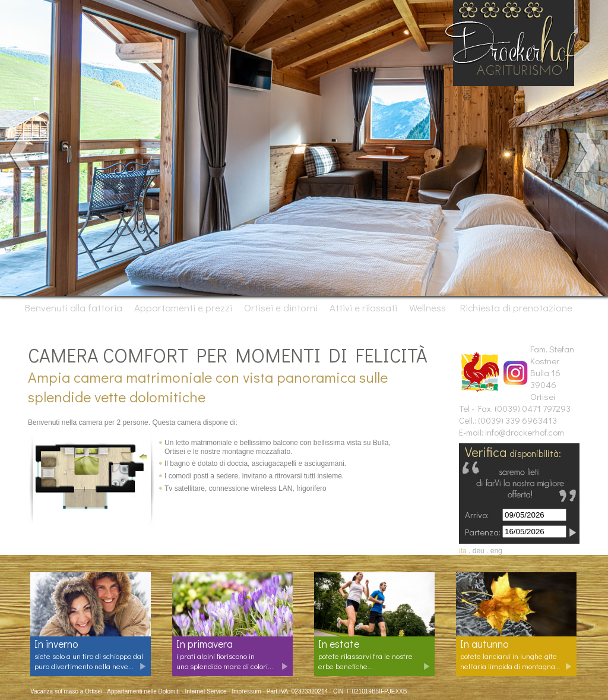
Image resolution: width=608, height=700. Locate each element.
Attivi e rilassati (365, 308)
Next (586, 153)
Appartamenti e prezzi (184, 308)
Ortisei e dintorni (282, 308)
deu (479, 551)
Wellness (429, 308)
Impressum (246, 691)
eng (496, 551)
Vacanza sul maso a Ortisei (66, 691)
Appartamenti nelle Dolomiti (143, 691)
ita (463, 551)
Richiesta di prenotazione (515, 308)
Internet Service (206, 691)
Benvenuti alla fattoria (74, 308)
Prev (22, 153)
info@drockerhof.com (525, 432)
